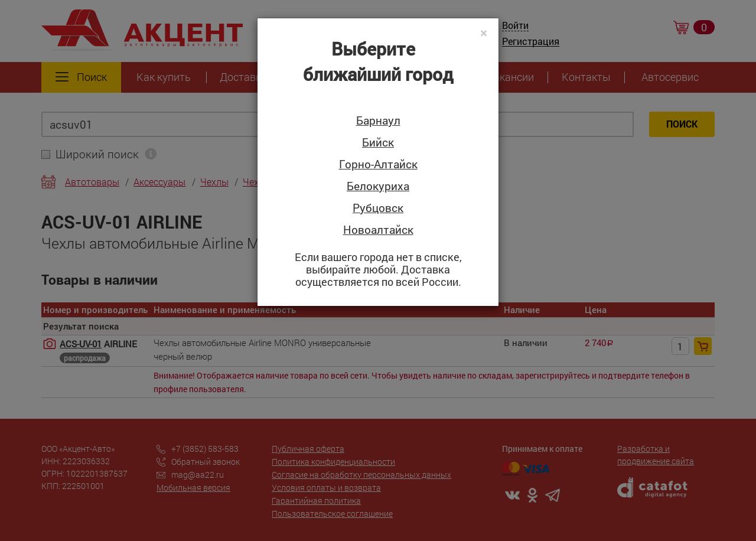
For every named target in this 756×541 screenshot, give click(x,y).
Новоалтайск (378, 230)
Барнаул (378, 121)
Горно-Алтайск (378, 164)
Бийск (378, 143)
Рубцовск (378, 208)
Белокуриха (378, 186)
